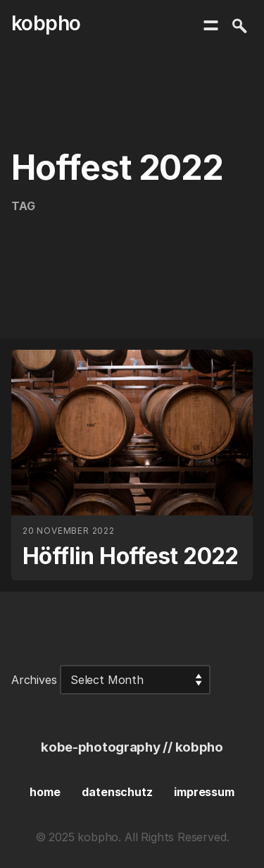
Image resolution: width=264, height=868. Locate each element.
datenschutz (117, 792)
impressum (204, 792)
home (45, 792)
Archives (34, 680)
